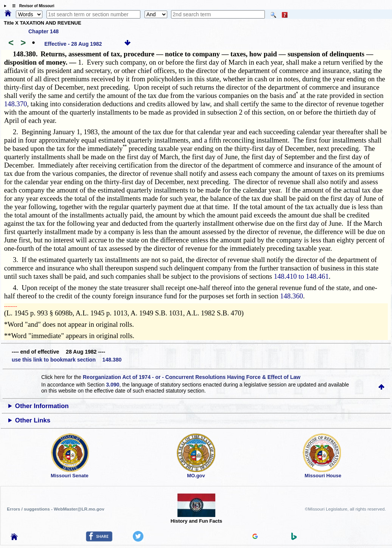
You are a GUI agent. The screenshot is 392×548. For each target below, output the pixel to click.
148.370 (16, 104)
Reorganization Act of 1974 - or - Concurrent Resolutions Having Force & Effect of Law (192, 377)
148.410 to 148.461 (301, 276)
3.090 (113, 385)
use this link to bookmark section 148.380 (67, 360)
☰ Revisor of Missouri (31, 6)
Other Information (42, 406)
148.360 (292, 296)
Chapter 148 (44, 31)
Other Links (33, 420)
